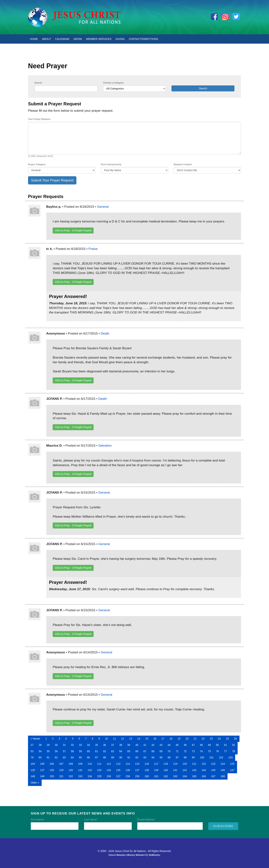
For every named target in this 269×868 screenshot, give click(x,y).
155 (99, 776)
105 (42, 764)
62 (105, 751)
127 (42, 770)
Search (38, 83)
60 (88, 751)
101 (212, 757)
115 (137, 764)
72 (185, 751)
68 (153, 751)
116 (147, 764)
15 (147, 739)
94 (153, 757)
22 (203, 739)
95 (161, 757)
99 (193, 757)
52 (233, 745)
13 (131, 739)
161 (156, 776)
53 (32, 751)
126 (33, 770)
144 (204, 770)
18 (171, 739)
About (47, 39)
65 (129, 751)
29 (48, 745)
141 (175, 770)
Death (105, 333)
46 (185, 745)
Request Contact (183, 164)
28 (40, 745)
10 (106, 739)
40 (137, 745)
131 (80, 770)
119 (175, 764)
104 (33, 764)
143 (194, 770)
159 (137, 776)
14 (139, 739)
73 (193, 751)
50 (217, 745)
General (103, 207)
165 (194, 776)
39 (129, 745)
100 (202, 757)
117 (156, 764)
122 (204, 764)
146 (223, 770)
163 (175, 776)
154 (90, 776)
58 (72, 751)
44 (169, 745)
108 (71, 764)
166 (204, 776)
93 (145, 757)
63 (113, 751)
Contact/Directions (144, 39)
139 (156, 770)
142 (185, 770)
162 (166, 776)
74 (201, 751)
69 (161, 751)
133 (99, 770)
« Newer (35, 739)
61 (96, 751)
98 (185, 757)
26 (235, 739)
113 (118, 764)
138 (147, 770)
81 (48, 757)
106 (52, 764)
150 (52, 776)
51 (225, 745)
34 (88, 745)
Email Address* (146, 820)
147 (232, 770)
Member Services (99, 39)
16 (155, 739)
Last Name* (91, 820)
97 (177, 757)
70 (169, 751)
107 (61, 764)
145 (213, 770)
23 (211, 739)
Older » (35, 783)
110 (90, 764)
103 (230, 757)
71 (177, 751)
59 (80, 751)
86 (88, 757)
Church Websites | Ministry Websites (127, 855)
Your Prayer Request (39, 119)
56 (56, 751)
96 (169, 757)
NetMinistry (154, 855)
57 (64, 751)
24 (219, 739)
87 (96, 757)
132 (90, 770)
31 (64, 745)
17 (163, 739)
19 (179, 739)
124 (223, 764)
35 (96, 745)
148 (33, 776)
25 (227, 739)
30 (56, 745)
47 (193, 745)
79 (32, 757)
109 (80, 764)
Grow (78, 39)
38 (121, 745)
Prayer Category (37, 164)
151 (61, 776)
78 (233, 751)
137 (137, 770)
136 (128, 770)
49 (209, 745)
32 (72, 745)
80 (40, 757)
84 (72, 757)
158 (128, 776)
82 (56, 757)
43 (161, 745)
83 (64, 757)
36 (105, 745)
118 (166, 764)
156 (109, 776)
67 (145, 751)
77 (225, 751)
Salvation (105, 445)
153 (80, 776)
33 (80, 745)
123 (213, 764)
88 (105, 757)
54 (40, 751)
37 (113, 745)
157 (118, 776)
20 (187, 739)
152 (71, 776)
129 (61, 770)
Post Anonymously (111, 164)
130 (71, 770)
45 (177, 745)
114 (128, 764)
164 (185, 776)
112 (109, 764)
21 (195, 739)
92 (137, 757)
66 (137, 751)
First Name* (38, 820)
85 (80, 757)
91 (129, 757)
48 (201, 745)
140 (166, 770)
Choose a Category (113, 83)
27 (32, 745)
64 (121, 751)
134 (109, 770)
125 (232, 764)
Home (34, 39)
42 (153, 745)
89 (113, 757)
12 (122, 739)
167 (213, 776)
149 (42, 776)
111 (99, 764)
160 (147, 776)
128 (52, 770)
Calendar (62, 39)
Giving (120, 39)
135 (118, 770)
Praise (93, 249)
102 (221, 757)
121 (194, 764)
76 (217, 751)
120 (185, 764)
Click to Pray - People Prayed (73, 230)
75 (209, 751)
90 (121, 757)
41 (145, 745)
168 (223, 776)
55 (48, 751)
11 (114, 739)
